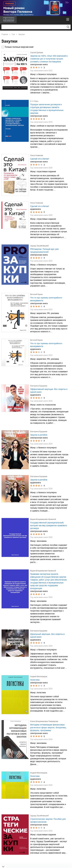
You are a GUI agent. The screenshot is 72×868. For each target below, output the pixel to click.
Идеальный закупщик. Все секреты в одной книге (47, 635)
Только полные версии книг (19, 47)
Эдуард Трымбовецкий (39, 246)
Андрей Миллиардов (39, 677)
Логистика (35, 680)
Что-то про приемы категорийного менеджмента (46, 299)
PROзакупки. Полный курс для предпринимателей (44, 251)
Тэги (13, 34)
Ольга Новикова (37, 155)
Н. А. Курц (34, 101)
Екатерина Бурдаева (39, 386)
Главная (5, 34)
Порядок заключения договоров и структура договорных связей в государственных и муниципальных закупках (47, 109)
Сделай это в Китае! (40, 159)
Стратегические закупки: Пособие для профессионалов (48, 820)
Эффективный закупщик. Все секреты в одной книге (49, 391)
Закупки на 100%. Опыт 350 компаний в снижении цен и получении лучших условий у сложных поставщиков (49, 59)
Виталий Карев (36, 294)
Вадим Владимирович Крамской (43, 519)
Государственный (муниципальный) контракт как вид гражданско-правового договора (49, 525)
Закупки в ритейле (39, 435)
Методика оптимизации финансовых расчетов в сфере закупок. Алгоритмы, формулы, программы (48, 728)
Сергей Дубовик (37, 53)
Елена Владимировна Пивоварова (44, 721)
